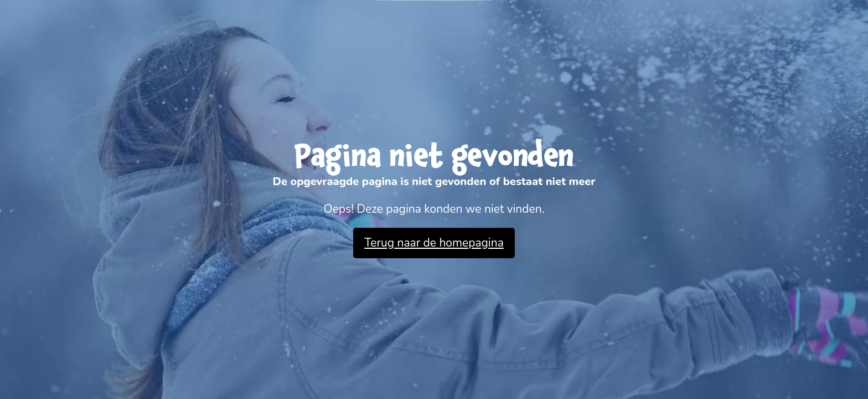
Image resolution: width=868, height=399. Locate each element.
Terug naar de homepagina (434, 243)
